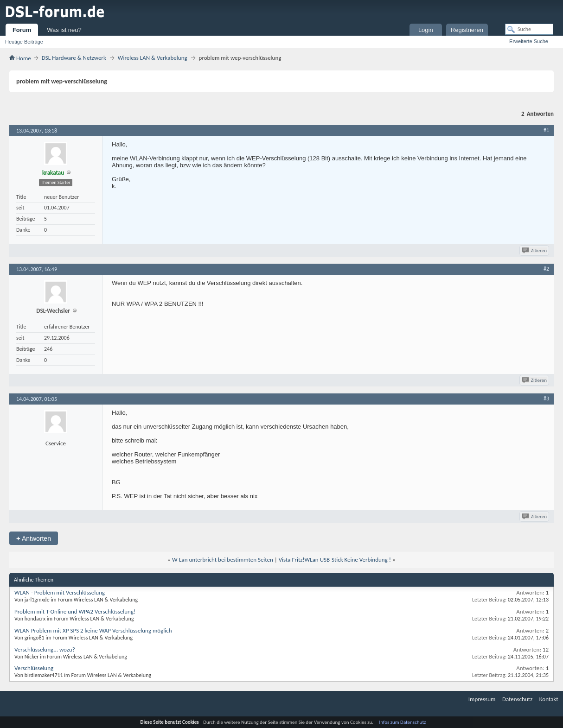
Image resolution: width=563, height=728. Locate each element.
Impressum (482, 699)
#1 (546, 130)
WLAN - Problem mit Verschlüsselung (60, 592)
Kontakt (549, 699)
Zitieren (535, 250)
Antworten (34, 538)
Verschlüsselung (34, 668)
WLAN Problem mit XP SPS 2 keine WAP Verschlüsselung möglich (93, 630)
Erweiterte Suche (529, 41)
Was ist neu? (64, 30)
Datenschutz (517, 699)
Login (426, 30)
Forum (22, 30)
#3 (546, 399)
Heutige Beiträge (24, 42)
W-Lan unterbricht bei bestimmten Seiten (223, 560)
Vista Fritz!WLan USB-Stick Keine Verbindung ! (335, 560)
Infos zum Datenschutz (403, 722)
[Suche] (529, 29)
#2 (546, 269)
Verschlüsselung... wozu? (45, 649)
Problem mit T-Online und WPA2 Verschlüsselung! (75, 611)
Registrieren (467, 30)
